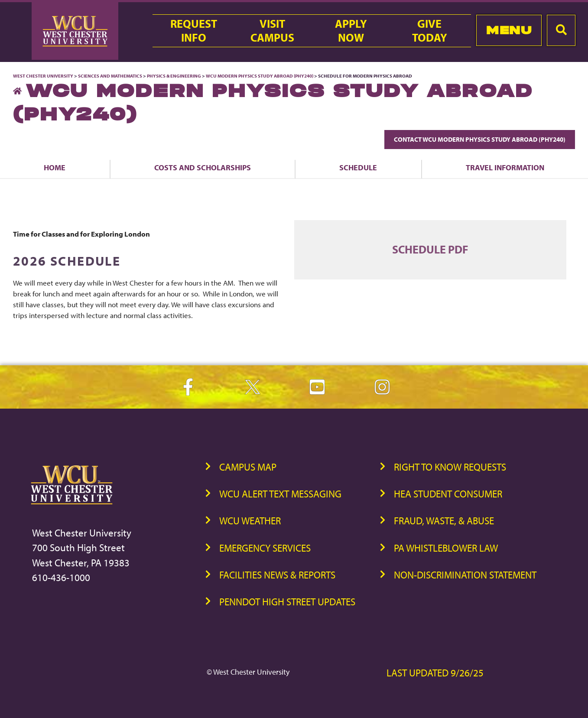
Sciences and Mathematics (110, 76)
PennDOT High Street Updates (287, 602)
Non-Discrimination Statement (465, 575)
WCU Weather (250, 521)
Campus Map (248, 467)
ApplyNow (351, 31)
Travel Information (505, 167)
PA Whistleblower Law (446, 548)
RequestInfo (194, 31)
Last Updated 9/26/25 (435, 673)
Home (55, 167)
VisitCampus (272, 31)
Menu (509, 30)
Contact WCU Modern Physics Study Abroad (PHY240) (480, 139)
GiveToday (430, 31)
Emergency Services (265, 548)
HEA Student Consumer (448, 494)
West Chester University (43, 76)
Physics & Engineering (174, 76)
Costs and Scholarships (203, 167)
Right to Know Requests (450, 467)
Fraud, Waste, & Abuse (444, 521)
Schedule (358, 167)
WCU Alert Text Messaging (280, 494)
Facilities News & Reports (277, 575)
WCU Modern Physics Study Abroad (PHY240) (260, 76)
